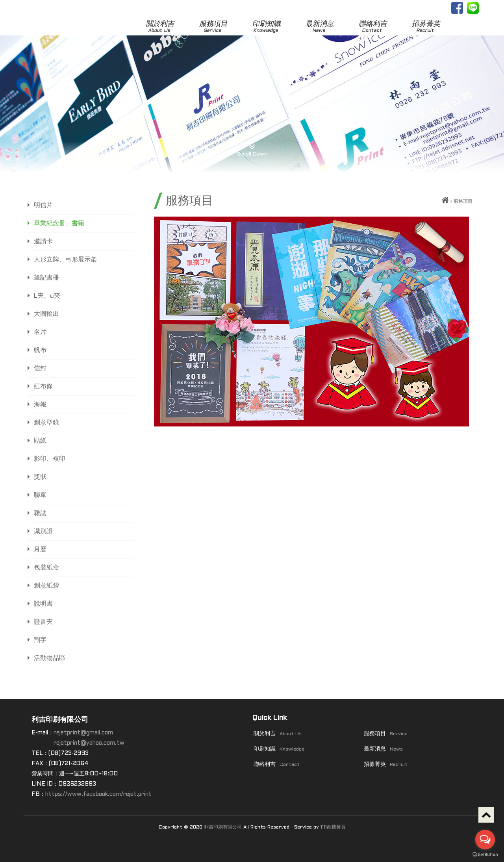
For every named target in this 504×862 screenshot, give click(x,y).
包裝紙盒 (46, 568)
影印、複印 (50, 459)
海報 (40, 405)
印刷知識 (267, 27)
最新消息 (320, 27)
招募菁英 (426, 27)
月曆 (40, 550)
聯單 (40, 495)
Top (486, 815)
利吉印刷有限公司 (223, 827)
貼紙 (40, 441)
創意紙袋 (46, 586)
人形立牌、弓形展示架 (65, 260)
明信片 (43, 205)
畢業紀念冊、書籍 (59, 223)
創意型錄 (46, 423)
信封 (40, 368)
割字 (40, 640)
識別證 (43, 531)
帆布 (40, 350)
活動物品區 (50, 658)
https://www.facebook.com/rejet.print (98, 794)
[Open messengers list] (485, 840)
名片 (40, 332)
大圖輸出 (46, 314)
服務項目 (214, 27)
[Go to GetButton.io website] (485, 854)
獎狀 (40, 477)
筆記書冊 (46, 278)
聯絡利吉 (373, 27)
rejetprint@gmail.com (83, 733)
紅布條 (43, 387)
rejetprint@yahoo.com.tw (89, 743)
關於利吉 (160, 27)
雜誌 (40, 513)
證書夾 (43, 622)
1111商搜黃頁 (333, 827)
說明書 (43, 604)
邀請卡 (43, 242)
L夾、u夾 (47, 296)
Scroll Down (252, 147)
